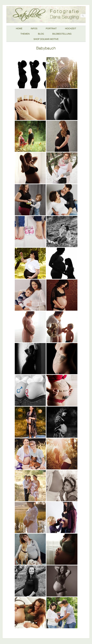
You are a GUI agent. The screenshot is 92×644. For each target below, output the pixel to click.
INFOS (34, 28)
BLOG (41, 34)
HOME (19, 28)
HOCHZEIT (71, 28)
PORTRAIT (51, 28)
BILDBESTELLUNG (62, 34)
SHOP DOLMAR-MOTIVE (46, 39)
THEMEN (25, 34)
